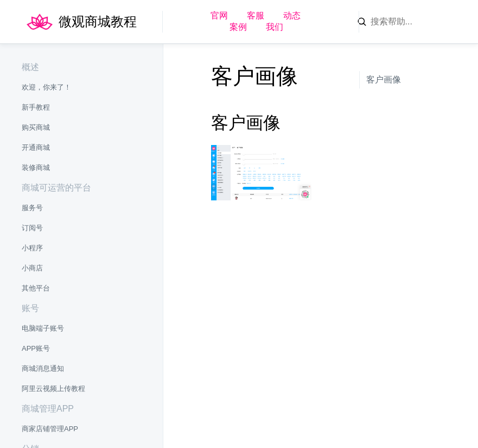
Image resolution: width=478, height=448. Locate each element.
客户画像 (384, 80)
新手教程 (36, 107)
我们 (275, 27)
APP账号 (36, 348)
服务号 (32, 208)
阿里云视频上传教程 (53, 389)
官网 (219, 15)
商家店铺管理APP (50, 429)
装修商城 (36, 168)
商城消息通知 (43, 368)
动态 (292, 15)
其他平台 (36, 288)
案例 (238, 27)
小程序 (32, 248)
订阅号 (32, 228)
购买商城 (36, 127)
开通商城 (36, 147)
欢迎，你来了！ (46, 87)
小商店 (32, 268)
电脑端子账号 (43, 328)
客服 (256, 15)
